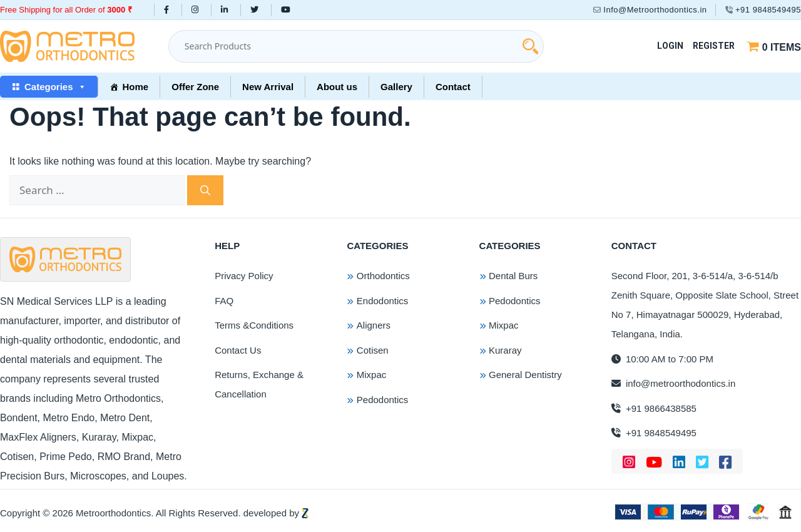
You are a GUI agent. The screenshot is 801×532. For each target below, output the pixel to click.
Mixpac (372, 375)
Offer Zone (195, 87)
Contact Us (238, 350)
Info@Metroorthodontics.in (650, 10)
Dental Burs (513, 276)
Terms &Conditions (254, 325)
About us (337, 87)
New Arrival (268, 87)
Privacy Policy (244, 276)
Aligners (374, 325)
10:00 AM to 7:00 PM (662, 359)
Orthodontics (383, 276)
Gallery (396, 87)
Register (714, 46)
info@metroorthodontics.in (673, 383)
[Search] (205, 190)
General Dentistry (525, 375)
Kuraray (505, 350)
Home (136, 87)
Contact (453, 87)
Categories (55, 87)
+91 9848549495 (763, 10)
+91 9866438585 (654, 408)
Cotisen (373, 350)
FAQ (224, 301)
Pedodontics (383, 400)
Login (670, 46)
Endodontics (383, 301)
